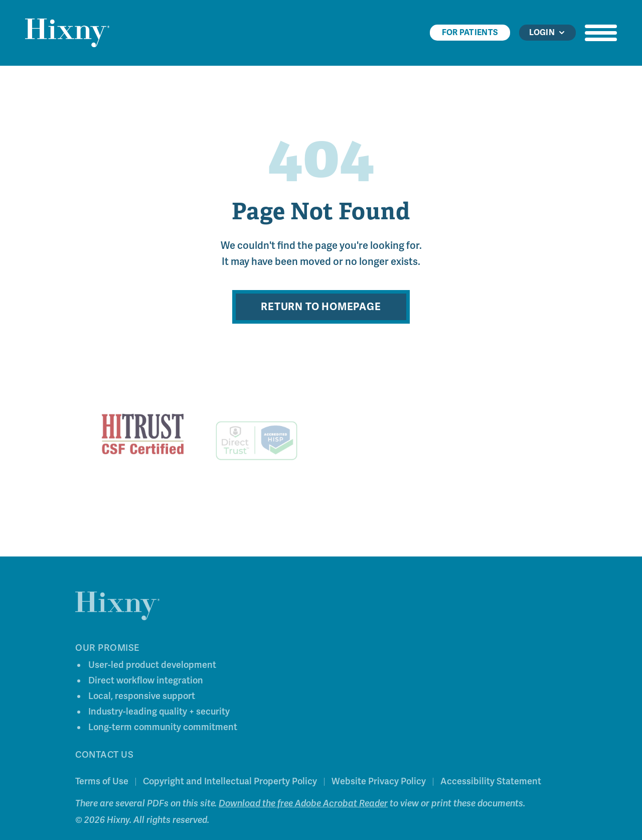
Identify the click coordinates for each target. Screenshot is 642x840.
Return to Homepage (321, 307)
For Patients (470, 33)
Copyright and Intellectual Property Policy (230, 783)
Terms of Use (102, 783)
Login (547, 33)
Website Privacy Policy (379, 783)
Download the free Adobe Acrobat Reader (303, 805)
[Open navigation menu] (601, 33)
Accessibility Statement (491, 783)
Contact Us (104, 756)
